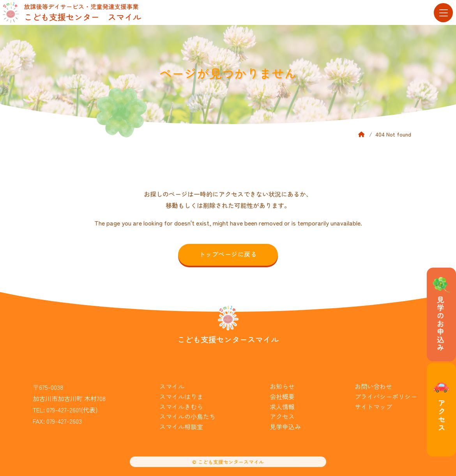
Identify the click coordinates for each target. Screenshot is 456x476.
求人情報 (282, 407)
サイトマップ (373, 407)
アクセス (282, 416)
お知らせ (282, 386)
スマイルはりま (181, 396)
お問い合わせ (373, 386)
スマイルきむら (181, 407)
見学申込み (285, 426)
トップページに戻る (228, 254)
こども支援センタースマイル (228, 339)
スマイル (172, 386)
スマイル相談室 (181, 426)
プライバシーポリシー (386, 396)
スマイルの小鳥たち (187, 416)
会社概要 (282, 396)
